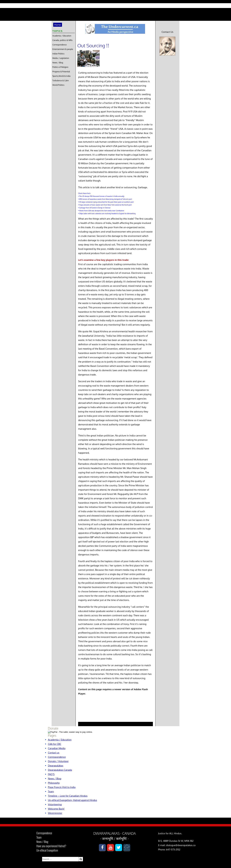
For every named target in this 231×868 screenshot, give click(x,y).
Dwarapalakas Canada (60, 770)
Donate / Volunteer (58, 761)
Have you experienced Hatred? (51, 846)
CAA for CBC (55, 744)
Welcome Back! (56, 809)
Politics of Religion (60, 67)
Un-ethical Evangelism (47, 850)
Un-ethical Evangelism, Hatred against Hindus (73, 800)
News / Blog (58, 63)
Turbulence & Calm (61, 81)
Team (51, 791)
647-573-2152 (173, 850)
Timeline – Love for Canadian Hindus (68, 796)
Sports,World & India (61, 76)
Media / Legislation (61, 58)
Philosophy (54, 783)
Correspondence (60, 45)
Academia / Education (62, 36)
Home (58, 25)
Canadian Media (57, 748)
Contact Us (167, 32)
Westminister (55, 813)
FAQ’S (51, 774)
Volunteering (55, 804)
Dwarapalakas (56, 766)
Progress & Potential (61, 72)
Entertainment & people (63, 49)
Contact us (54, 753)
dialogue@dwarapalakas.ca (181, 845)
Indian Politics (58, 54)
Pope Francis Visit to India (62, 787)
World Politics (58, 85)
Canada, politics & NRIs (62, 40)
